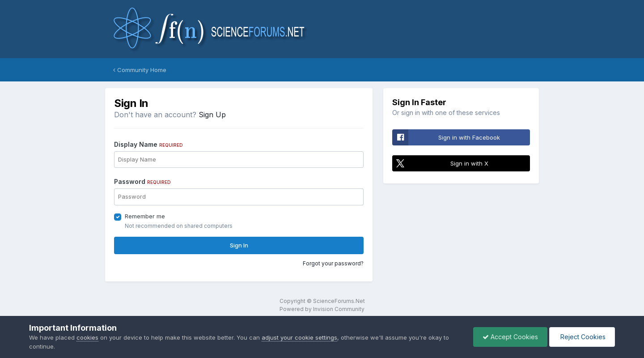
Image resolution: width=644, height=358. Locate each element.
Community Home (140, 70)
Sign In (239, 245)
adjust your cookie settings (299, 337)
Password (142, 181)
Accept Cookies (510, 337)
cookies (87, 337)
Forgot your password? (333, 263)
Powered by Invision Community (322, 309)
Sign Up (212, 115)
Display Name (148, 144)
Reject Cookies (582, 337)
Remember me (145, 216)
